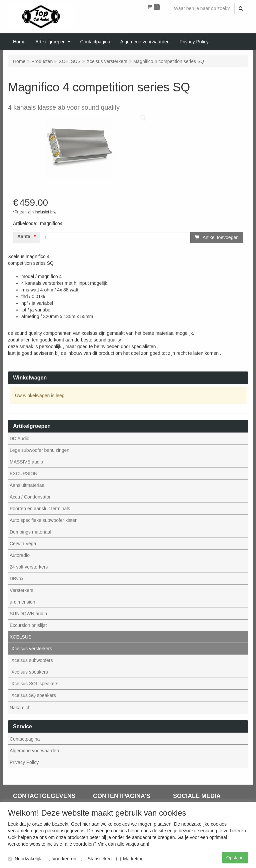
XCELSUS (20, 637)
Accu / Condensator (30, 497)
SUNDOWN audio (28, 614)
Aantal (24, 237)
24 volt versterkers (29, 567)
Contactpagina (25, 739)
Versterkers (21, 590)
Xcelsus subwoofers (32, 660)
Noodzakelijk (24, 859)
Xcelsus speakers (30, 672)
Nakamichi (20, 708)
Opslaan (235, 858)
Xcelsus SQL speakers (35, 684)
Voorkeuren (61, 859)
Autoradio (20, 555)
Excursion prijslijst (28, 625)
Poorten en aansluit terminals (40, 509)
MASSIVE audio (26, 462)
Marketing (130, 859)
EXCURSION (23, 474)
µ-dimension (22, 602)
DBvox (16, 579)
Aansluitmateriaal (27, 485)
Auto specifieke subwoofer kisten (44, 520)
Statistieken (96, 859)
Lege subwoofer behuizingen (39, 450)
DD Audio (19, 439)
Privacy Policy (24, 762)
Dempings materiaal (30, 532)
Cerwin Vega (23, 544)
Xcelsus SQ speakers (34, 695)
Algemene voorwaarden (34, 751)
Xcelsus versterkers (32, 649)
